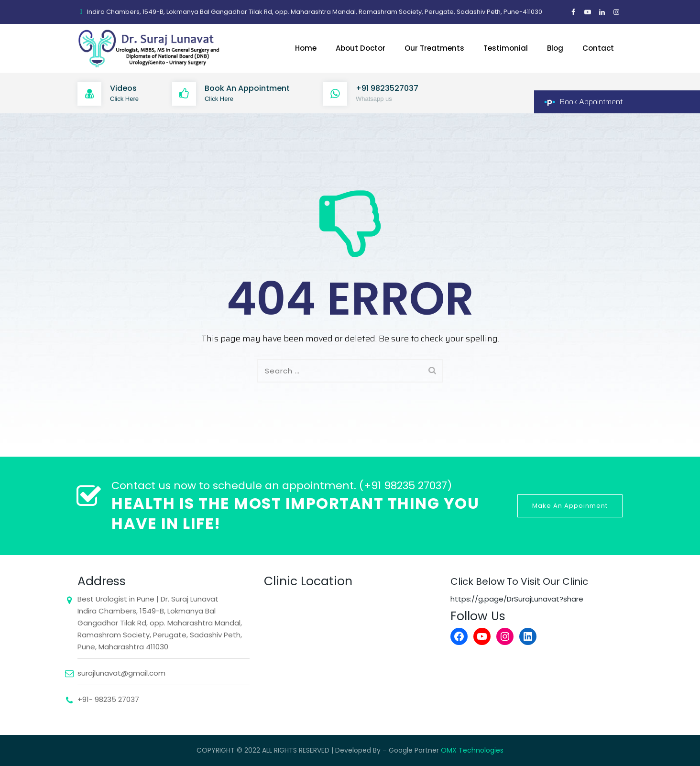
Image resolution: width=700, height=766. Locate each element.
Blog (555, 48)
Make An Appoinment (570, 506)
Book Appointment (591, 102)
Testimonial (506, 48)
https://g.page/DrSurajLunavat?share (517, 599)
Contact (598, 48)
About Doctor (361, 48)
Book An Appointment (247, 88)
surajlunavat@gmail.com (121, 673)
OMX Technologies (472, 750)
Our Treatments (434, 48)
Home (306, 48)
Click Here (124, 99)
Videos (123, 88)
